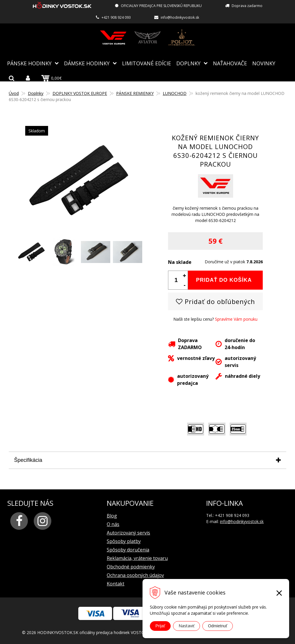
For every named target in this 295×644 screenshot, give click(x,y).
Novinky (264, 63)
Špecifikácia (28, 460)
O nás (113, 524)
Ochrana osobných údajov (135, 575)
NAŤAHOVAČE (230, 63)
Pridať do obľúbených (216, 301)
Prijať (160, 626)
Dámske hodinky (87, 63)
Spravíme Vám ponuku (236, 319)
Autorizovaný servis (128, 532)
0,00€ (51, 78)
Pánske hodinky (29, 63)
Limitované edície (146, 63)
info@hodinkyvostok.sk (180, 17)
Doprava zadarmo (247, 6)
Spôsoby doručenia (128, 549)
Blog (112, 515)
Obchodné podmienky (131, 566)
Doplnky (188, 63)
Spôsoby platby (124, 541)
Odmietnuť (218, 626)
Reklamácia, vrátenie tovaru (137, 558)
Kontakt (116, 583)
